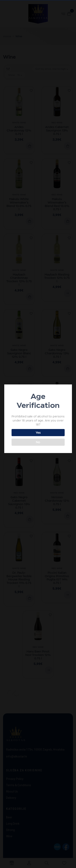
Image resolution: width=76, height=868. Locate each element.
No (38, 442)
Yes (38, 433)
